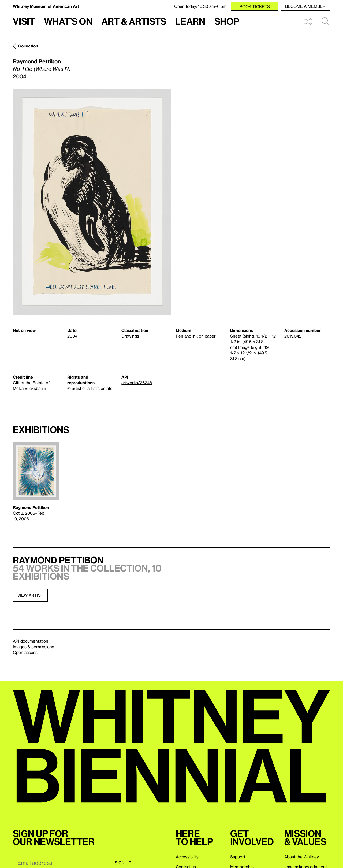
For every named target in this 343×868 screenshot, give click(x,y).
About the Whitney (302, 857)
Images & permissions (33, 647)
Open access (25, 652)
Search (326, 21)
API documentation (31, 641)
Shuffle (308, 21)
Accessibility (187, 857)
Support (238, 857)
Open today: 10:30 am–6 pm (200, 6)
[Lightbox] (92, 202)
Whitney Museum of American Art (46, 6)
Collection (28, 46)
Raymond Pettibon (37, 61)
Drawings (130, 336)
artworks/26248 (137, 383)
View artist (30, 595)
